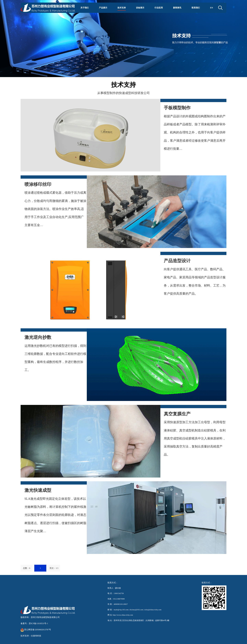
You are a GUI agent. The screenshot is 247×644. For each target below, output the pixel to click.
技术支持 (122, 8)
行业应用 (159, 8)
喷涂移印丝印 (38, 184)
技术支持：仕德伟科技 (31, 636)
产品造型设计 (177, 261)
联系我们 (196, 8)
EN (212, 8)
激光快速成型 (38, 490)
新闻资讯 (177, 8)
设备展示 (140, 8)
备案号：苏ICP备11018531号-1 (34, 623)
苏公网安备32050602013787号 (36, 630)
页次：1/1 (54, 568)
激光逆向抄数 (38, 337)
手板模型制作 (177, 108)
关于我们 (85, 8)
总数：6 (27, 568)
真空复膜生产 (177, 414)
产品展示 (103, 8)
